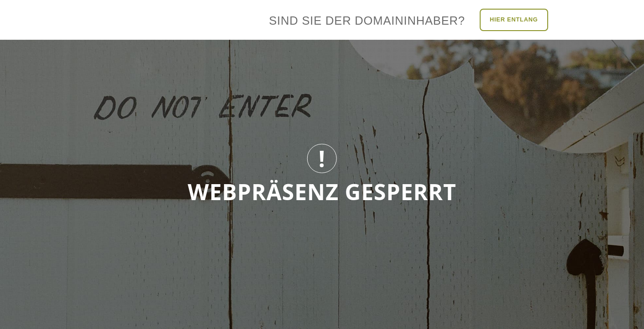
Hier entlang (514, 19)
